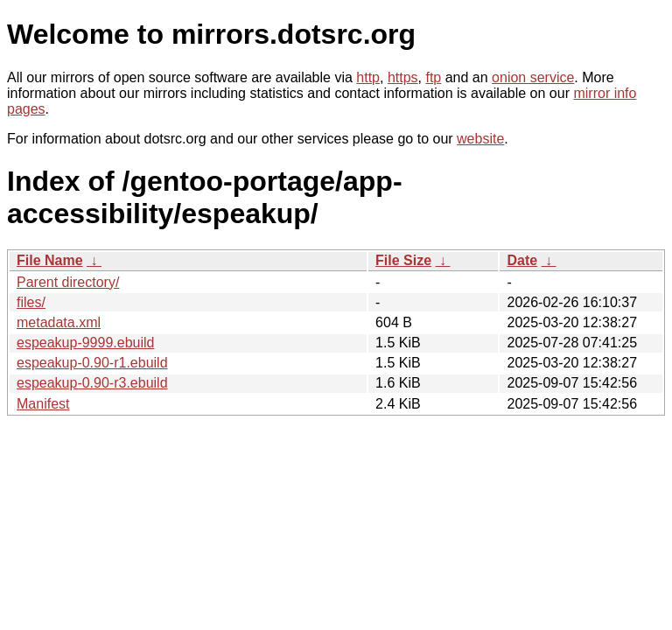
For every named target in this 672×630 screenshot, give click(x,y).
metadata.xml (59, 322)
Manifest (43, 404)
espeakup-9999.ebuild (85, 343)
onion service (533, 77)
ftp (433, 77)
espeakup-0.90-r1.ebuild (92, 363)
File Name (50, 260)
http (368, 77)
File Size (403, 260)
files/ (31, 302)
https (403, 77)
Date (522, 260)
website (480, 139)
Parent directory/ (68, 282)
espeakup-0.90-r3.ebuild (92, 383)
